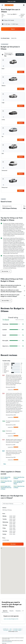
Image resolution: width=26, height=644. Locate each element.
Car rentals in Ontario (7, 630)
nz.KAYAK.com (6, 629)
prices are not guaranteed (7, 642)
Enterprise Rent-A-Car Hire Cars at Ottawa (19, 482)
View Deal (21, 72)
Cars (11, 629)
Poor (5, 372)
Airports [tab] (12, 611)
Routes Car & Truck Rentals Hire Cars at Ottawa (6, 488)
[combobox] (3, 16)
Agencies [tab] (5, 611)
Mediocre (6, 371)
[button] (24, 2)
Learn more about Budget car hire (11, 619)
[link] (13, 544)
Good (5, 366)
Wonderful (7, 363)
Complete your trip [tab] (20, 611)
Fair (5, 369)
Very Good (7, 365)
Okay (5, 368)
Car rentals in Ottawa (17, 630)
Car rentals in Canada (17, 629)
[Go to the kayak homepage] (9, 5)
